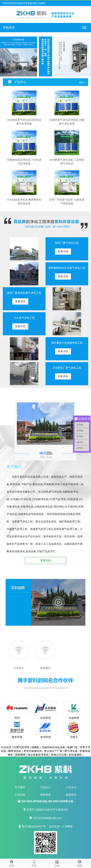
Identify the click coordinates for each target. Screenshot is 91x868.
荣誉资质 (45, 795)
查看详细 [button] (45, 560)
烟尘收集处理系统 (38, 755)
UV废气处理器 (21, 747)
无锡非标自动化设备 (53, 747)
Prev (21, 431)
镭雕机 (35, 747)
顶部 (80, 863)
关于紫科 (20, 787)
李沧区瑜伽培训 (33, 751)
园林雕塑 (20, 755)
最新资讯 (71, 795)
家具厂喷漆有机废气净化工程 (24, 293)
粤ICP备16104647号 (34, 826)
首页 (11, 863)
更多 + (82, 83)
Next (70, 431)
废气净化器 (71, 751)
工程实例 (20, 795)
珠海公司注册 (59, 755)
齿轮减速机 (75, 755)
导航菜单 (9, 27)
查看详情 (63, 251)
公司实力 (71, 787)
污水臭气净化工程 (24, 318)
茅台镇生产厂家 (53, 751)
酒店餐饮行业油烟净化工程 (67, 343)
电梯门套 (72, 747)
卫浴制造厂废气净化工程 (67, 368)
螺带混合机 (15, 751)
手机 (34, 863)
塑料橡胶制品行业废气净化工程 (67, 268)
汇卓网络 (67, 826)
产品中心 (45, 787)
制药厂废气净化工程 (67, 243)
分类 (57, 863)
